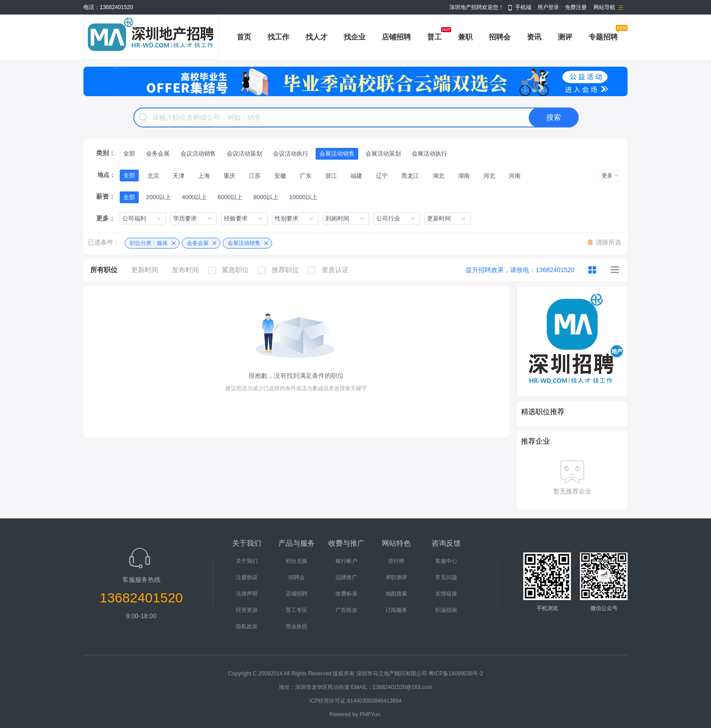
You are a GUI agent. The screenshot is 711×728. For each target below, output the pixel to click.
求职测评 (396, 577)
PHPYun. (371, 714)
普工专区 (297, 610)
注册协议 (247, 577)
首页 (244, 37)
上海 (204, 176)
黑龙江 (410, 176)
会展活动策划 (383, 154)
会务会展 (158, 154)
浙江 (331, 176)
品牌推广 (346, 577)
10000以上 (303, 197)
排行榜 (396, 561)
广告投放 (346, 610)
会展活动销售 (337, 154)
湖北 (438, 176)
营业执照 (297, 626)
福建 (356, 176)
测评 (565, 37)
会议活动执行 (291, 154)
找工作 (278, 37)
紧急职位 (231, 270)
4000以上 (194, 197)
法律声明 (247, 594)
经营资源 (247, 610)
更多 (607, 176)
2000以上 (158, 197)
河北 (489, 176)
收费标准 (346, 594)
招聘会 (500, 37)
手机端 (523, 7)
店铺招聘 (396, 37)
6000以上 (230, 197)
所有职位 (104, 270)
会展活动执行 (429, 154)
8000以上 (266, 197)
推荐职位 (281, 270)
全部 (129, 154)
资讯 (534, 37)
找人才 (317, 37)
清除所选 (609, 242)
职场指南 (446, 610)
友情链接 (446, 594)
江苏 (255, 176)
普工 (434, 37)
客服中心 (446, 561)
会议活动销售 (198, 154)
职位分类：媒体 (149, 243)
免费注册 (576, 7)
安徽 (280, 176)
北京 (153, 176)
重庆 (229, 176)
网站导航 (604, 7)
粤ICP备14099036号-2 (456, 674)
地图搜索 (396, 594)
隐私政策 (247, 626)
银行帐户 (346, 561)
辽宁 (382, 176)
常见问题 (446, 577)
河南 (515, 176)
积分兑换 (297, 561)
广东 (306, 176)
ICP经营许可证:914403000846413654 (355, 701)
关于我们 (247, 561)
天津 (179, 176)
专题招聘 (603, 37)
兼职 (465, 37)
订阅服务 (396, 610)
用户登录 (548, 7)
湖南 (464, 176)
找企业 (355, 37)
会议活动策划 (244, 154)
